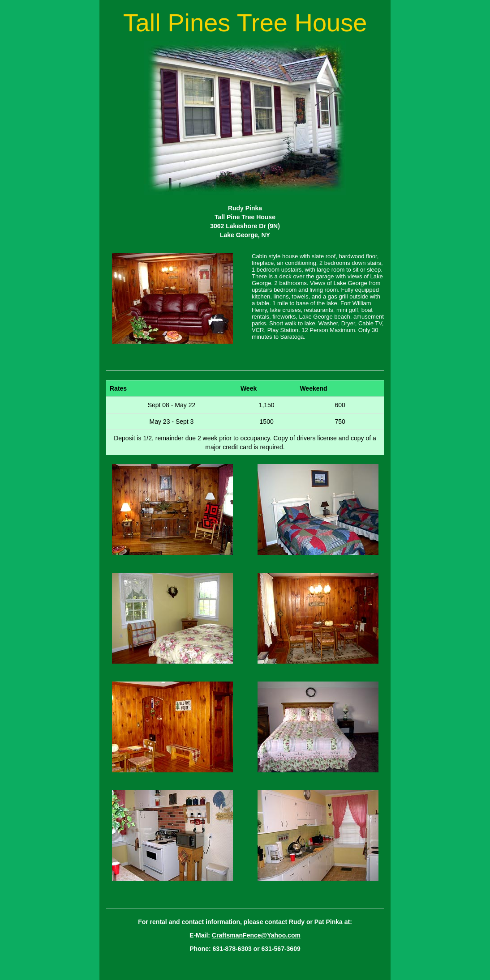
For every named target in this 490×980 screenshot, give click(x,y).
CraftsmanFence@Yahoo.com (256, 935)
